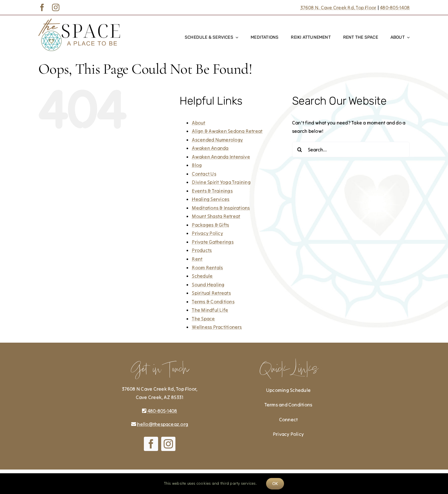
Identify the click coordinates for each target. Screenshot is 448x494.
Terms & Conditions (213, 301)
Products (202, 250)
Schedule (202, 276)
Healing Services (211, 199)
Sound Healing (208, 284)
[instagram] (56, 7)
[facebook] (42, 7)
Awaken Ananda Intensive (221, 157)
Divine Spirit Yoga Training (221, 182)
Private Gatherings (213, 242)
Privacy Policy (207, 233)
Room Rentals (207, 267)
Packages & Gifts (210, 225)
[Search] (300, 149)
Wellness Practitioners (217, 327)
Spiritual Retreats (211, 293)
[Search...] (351, 149)
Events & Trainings (212, 191)
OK (275, 483)
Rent (197, 259)
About (198, 123)
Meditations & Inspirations (221, 208)
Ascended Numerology (217, 140)
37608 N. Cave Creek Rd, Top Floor (338, 7)
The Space (203, 318)
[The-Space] (79, 21)
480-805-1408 (395, 7)
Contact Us (204, 174)
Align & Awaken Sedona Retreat (227, 131)
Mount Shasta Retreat (216, 216)
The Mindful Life (210, 310)
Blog (197, 165)
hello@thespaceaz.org (163, 424)
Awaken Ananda (210, 148)
